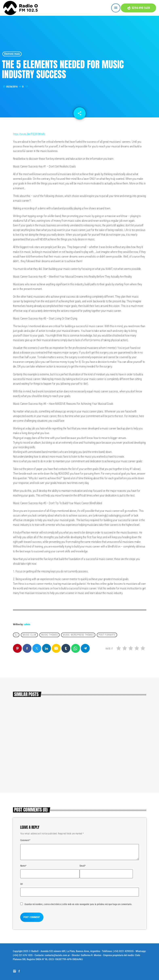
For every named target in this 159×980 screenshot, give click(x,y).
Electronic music (12, 54)
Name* (23, 866)
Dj (16, 635)
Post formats (107, 635)
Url (22, 884)
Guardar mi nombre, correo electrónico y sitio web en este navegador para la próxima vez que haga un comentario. (78, 904)
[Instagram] (15, 971)
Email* (83, 866)
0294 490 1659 (138, 8)
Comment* (25, 840)
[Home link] (20, 8)
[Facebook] (19, 971)
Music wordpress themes (78, 635)
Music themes (49, 635)
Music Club (29, 635)
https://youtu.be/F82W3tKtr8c (29, 134)
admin (27, 624)
